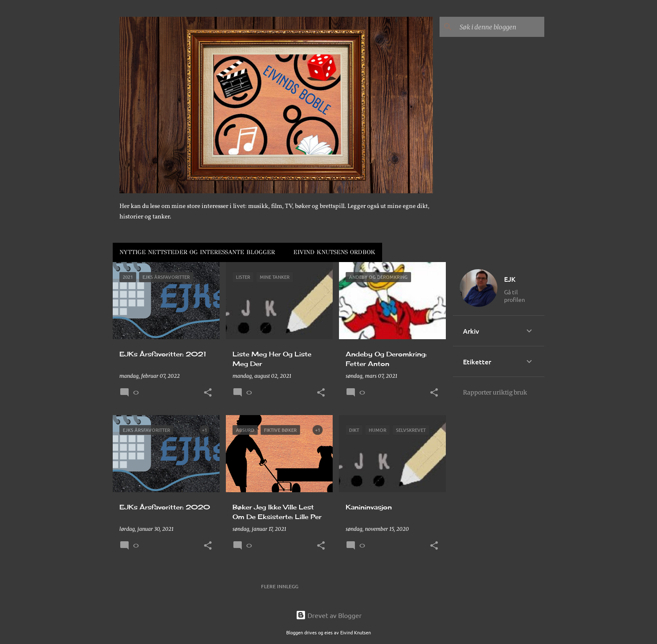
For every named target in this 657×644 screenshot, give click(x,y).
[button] (208, 393)
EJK (510, 279)
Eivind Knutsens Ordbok (334, 252)
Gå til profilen (515, 296)
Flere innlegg (280, 586)
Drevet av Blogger (329, 615)
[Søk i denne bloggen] (500, 27)
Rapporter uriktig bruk (495, 392)
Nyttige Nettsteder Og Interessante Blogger (197, 252)
